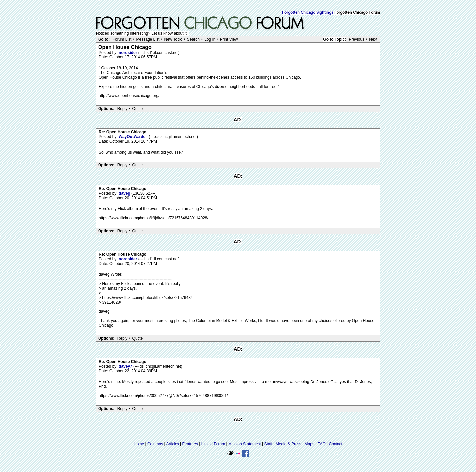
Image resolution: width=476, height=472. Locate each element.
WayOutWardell (134, 137)
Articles (172, 444)
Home (139, 444)
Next (373, 39)
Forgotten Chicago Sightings (308, 13)
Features (190, 444)
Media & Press (289, 444)
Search (193, 39)
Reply (122, 109)
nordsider (128, 53)
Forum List (122, 39)
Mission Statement (245, 444)
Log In (210, 39)
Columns (155, 444)
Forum (220, 444)
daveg (125, 193)
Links (206, 444)
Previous (357, 39)
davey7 (126, 366)
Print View (229, 39)
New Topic (173, 39)
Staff (268, 444)
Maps (310, 444)
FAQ (322, 444)
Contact (336, 444)
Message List (148, 39)
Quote (138, 109)
